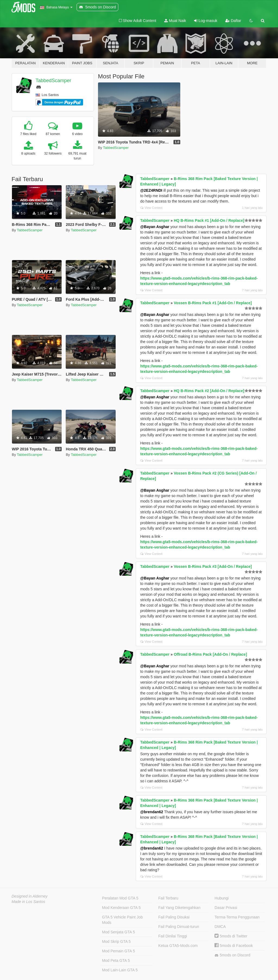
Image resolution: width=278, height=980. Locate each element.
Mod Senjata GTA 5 (119, 932)
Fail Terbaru (168, 898)
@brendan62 (151, 812)
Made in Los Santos (29, 902)
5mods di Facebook (234, 946)
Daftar (233, 21)
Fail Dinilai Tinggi (173, 936)
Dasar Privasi (226, 908)
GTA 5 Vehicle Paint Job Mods (122, 920)
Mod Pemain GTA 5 (119, 951)
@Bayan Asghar (155, 227)
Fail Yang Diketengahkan (179, 908)
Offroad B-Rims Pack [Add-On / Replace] (210, 654)
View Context (151, 208)
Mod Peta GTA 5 (116, 960)
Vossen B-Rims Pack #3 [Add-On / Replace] (213, 566)
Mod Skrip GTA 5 (116, 941)
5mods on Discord (232, 955)
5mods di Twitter (231, 936)
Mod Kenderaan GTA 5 (121, 908)
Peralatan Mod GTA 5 (120, 898)
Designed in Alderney (30, 896)
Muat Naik (175, 21)
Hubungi (222, 898)
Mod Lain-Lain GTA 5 (120, 970)
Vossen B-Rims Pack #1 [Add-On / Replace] (213, 303)
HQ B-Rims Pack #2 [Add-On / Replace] (209, 391)
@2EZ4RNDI (151, 190)
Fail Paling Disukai (174, 917)
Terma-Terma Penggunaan (237, 917)
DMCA (220, 927)
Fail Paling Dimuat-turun (179, 927)
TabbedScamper (53, 81)
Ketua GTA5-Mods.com (178, 946)
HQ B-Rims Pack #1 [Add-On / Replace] (209, 220)
